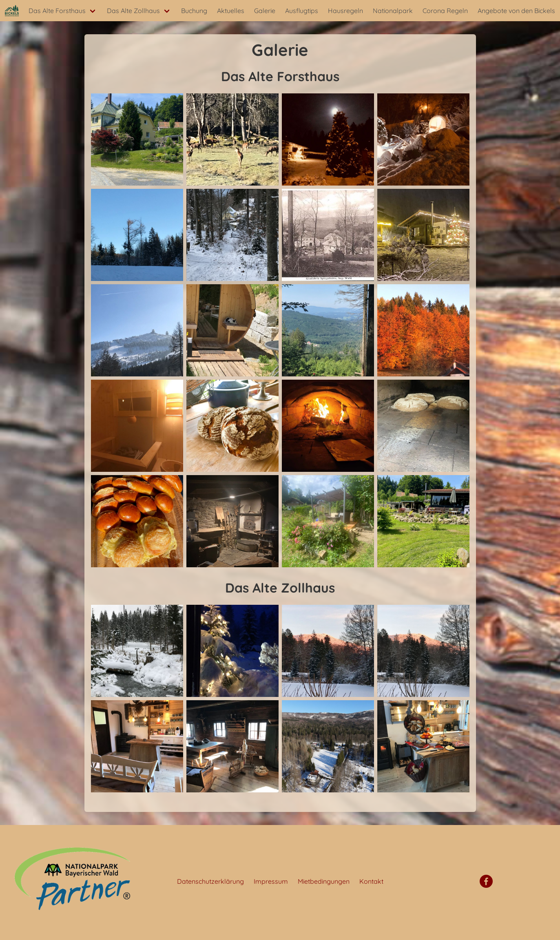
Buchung (194, 11)
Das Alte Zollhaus (133, 11)
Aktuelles (231, 11)
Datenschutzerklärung (210, 881)
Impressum (271, 881)
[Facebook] (486, 881)
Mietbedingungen (324, 881)
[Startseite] (12, 11)
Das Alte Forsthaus (57, 11)
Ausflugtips (302, 11)
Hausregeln (345, 11)
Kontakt (371, 881)
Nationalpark (393, 11)
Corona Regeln (445, 11)
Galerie (265, 11)
